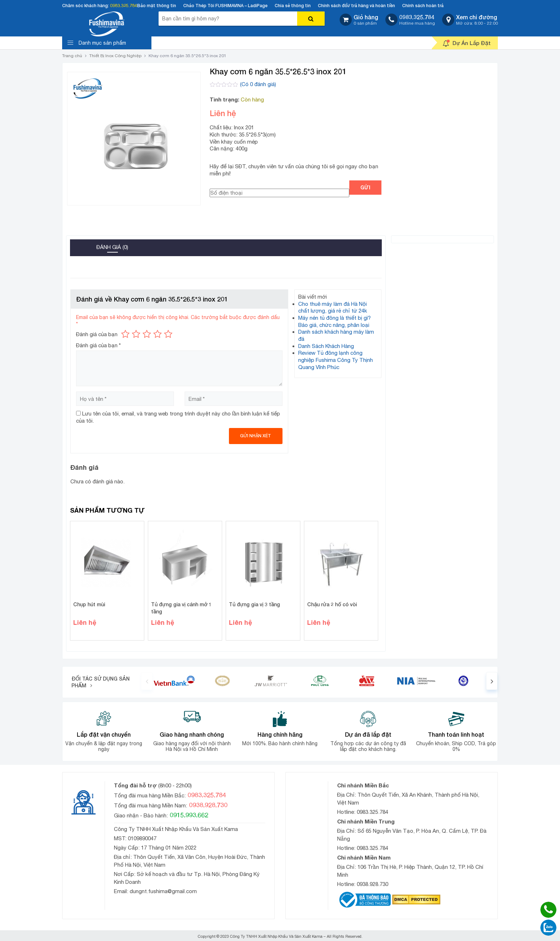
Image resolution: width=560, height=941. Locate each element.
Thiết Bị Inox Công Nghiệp (115, 56)
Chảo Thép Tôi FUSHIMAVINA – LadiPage (225, 6)
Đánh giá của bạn (97, 334)
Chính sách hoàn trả (423, 6)
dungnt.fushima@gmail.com (163, 891)
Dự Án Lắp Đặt (467, 43)
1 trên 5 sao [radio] (125, 334)
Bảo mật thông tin (157, 6)
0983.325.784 (124, 6)
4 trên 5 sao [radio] (157, 334)
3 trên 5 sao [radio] (147, 334)
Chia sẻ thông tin (293, 6)
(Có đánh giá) (258, 84)
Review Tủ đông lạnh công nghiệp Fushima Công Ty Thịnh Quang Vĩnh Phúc (336, 360)
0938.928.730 (372, 884)
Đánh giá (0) (112, 247)
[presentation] (147, 681)
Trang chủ (72, 56)
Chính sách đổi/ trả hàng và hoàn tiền (356, 6)
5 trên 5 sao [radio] (168, 334)
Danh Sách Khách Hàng (326, 346)
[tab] (81, 245)
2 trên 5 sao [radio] (136, 334)
